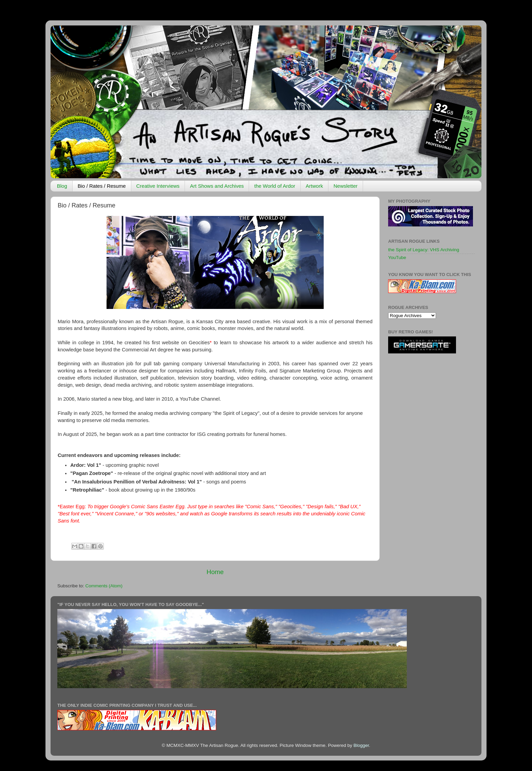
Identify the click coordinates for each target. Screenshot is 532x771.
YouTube (397, 258)
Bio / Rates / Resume (102, 186)
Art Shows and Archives (217, 186)
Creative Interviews (158, 186)
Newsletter (346, 186)
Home (215, 572)
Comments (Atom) (104, 586)
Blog (62, 186)
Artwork (314, 186)
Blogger (361, 745)
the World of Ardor (275, 186)
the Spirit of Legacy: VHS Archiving (424, 250)
